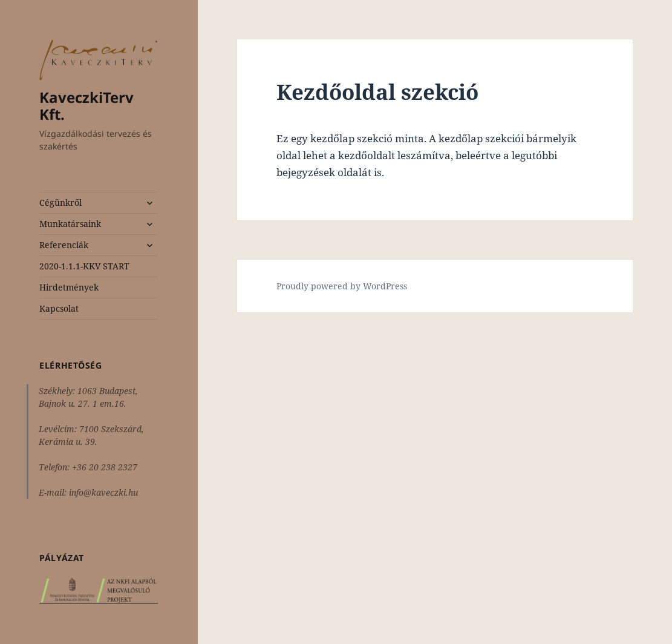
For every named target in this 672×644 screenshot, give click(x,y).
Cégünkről (60, 202)
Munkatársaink (70, 224)
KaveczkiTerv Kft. (86, 106)
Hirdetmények (69, 287)
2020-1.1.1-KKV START (84, 266)
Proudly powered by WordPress (342, 286)
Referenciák (64, 245)
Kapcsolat (59, 308)
